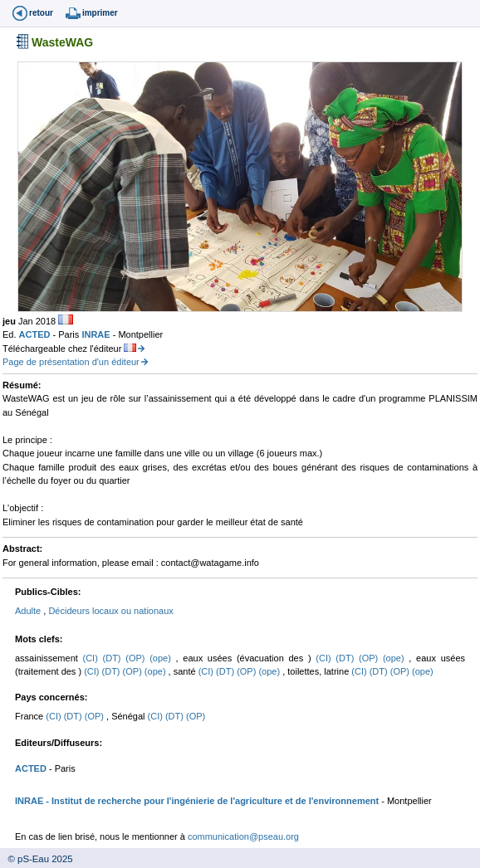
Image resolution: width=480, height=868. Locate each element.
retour (41, 13)
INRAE (97, 334)
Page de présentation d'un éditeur (71, 362)
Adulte (29, 611)
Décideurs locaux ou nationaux (110, 611)
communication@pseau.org (243, 836)
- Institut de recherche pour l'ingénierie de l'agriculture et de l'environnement (211, 801)
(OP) (137, 658)
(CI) (93, 658)
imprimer (100, 13)
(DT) (115, 658)
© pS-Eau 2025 (37, 859)
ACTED (36, 334)
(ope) (162, 658)
